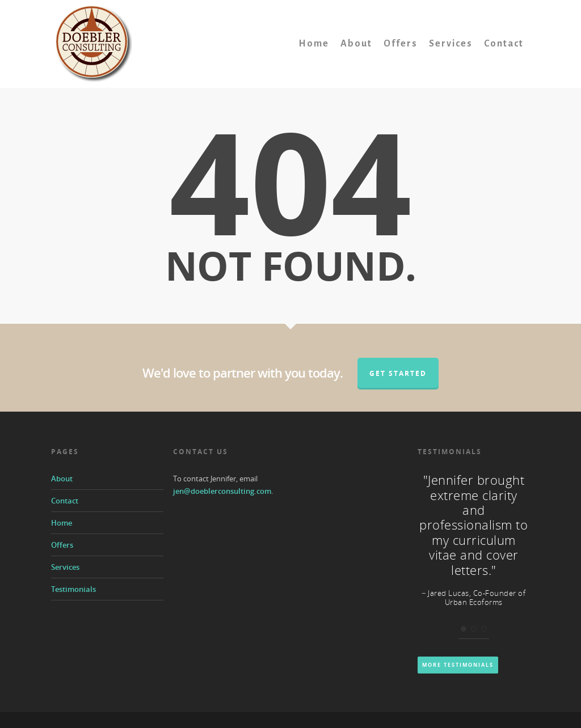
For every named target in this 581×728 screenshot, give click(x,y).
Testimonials (73, 589)
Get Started (398, 373)
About (356, 44)
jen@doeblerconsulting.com (222, 491)
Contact (504, 44)
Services (451, 44)
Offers (401, 44)
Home (314, 44)
